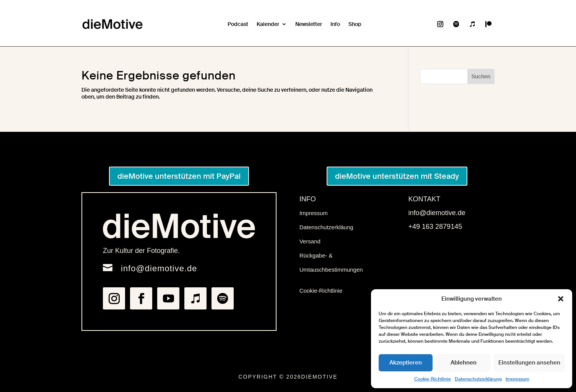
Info (335, 24)
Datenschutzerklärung (478, 379)
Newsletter (309, 24)
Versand (310, 241)
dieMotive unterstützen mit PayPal (179, 176)
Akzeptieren (406, 363)
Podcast (238, 24)
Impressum (517, 379)
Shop (355, 24)
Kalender (268, 24)
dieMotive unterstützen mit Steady (397, 176)
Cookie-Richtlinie (433, 379)
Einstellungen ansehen (529, 363)
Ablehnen (464, 363)
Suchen (481, 76)
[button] (561, 299)
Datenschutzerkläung (326, 227)
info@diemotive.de (159, 268)
